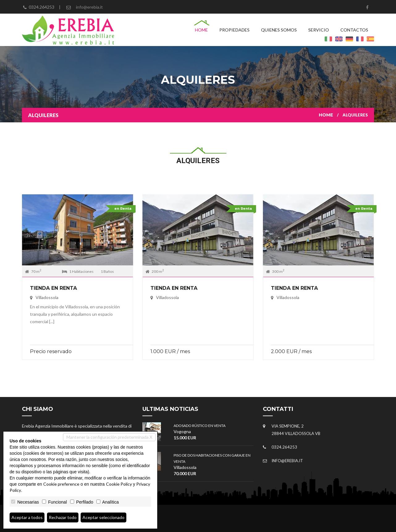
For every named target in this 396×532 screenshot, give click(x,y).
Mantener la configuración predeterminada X (109, 437)
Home (201, 30)
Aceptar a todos (27, 517)
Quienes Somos (279, 30)
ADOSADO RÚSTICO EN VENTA (200, 426)
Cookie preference (61, 484)
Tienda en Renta (53, 288)
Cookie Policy (119, 484)
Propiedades (234, 30)
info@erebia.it (89, 7)
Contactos (354, 30)
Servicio (319, 30)
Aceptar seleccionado (103, 517)
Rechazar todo (63, 517)
